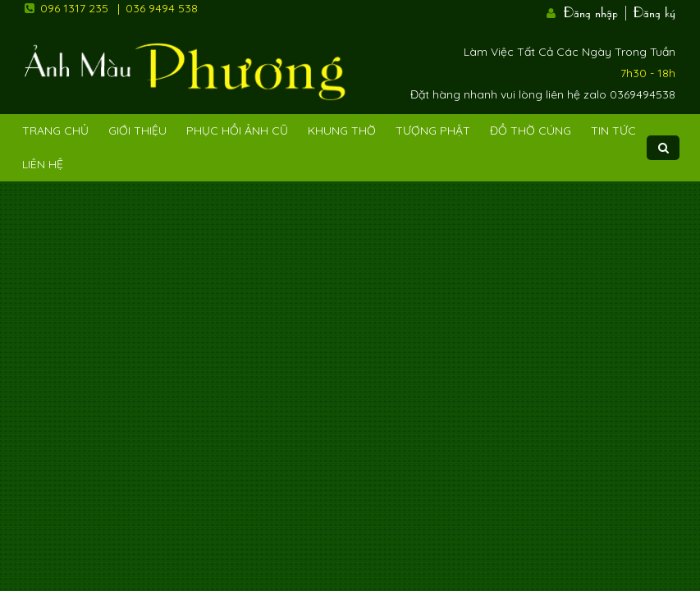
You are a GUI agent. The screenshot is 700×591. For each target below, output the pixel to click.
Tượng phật (433, 131)
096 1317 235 (74, 8)
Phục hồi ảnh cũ (237, 131)
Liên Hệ (43, 164)
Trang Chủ (55, 131)
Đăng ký (654, 11)
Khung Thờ (342, 131)
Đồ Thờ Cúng (531, 131)
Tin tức (613, 131)
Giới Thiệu (137, 131)
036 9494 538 (162, 8)
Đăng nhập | (597, 11)
